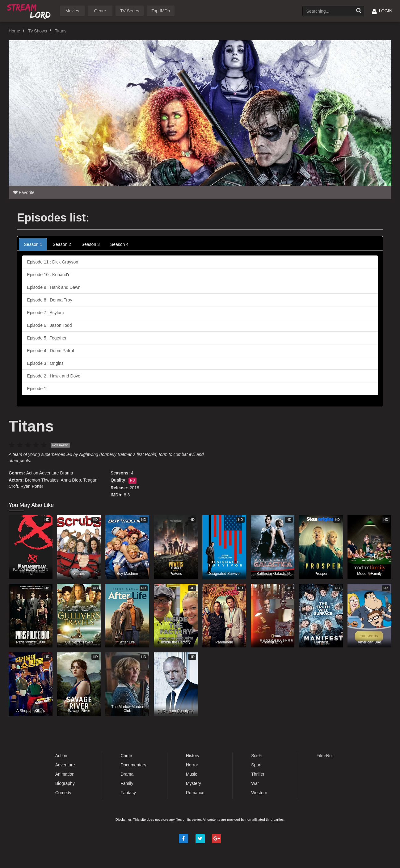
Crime (126, 756)
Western (259, 793)
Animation (65, 774)
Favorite (24, 192)
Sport (256, 765)
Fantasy (128, 793)
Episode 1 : (38, 389)
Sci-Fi (257, 756)
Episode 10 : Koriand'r (48, 275)
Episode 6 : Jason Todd (49, 325)
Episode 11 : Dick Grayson (53, 262)
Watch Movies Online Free (30, 10)
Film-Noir (325, 756)
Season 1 (33, 244)
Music (192, 774)
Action (32, 473)
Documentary (133, 765)
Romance (195, 793)
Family (127, 783)
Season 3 (91, 244)
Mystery (194, 783)
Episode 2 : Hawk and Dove (54, 376)
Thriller (258, 774)
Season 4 (119, 244)
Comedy (63, 793)
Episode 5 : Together (47, 338)
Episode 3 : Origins (45, 363)
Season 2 (62, 244)
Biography (65, 783)
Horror (192, 765)
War (255, 783)
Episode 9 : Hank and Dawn (54, 287)
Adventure (49, 473)
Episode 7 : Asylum (45, 313)
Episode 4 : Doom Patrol (50, 351)
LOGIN (382, 11)
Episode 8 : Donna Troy (49, 300)
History (193, 756)
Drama (67, 473)
